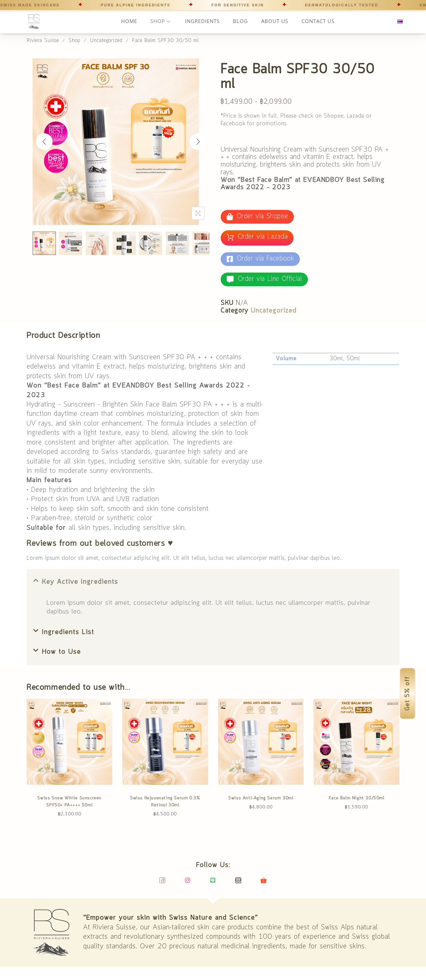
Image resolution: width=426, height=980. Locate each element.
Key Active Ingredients (80, 582)
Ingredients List (68, 632)
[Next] (198, 142)
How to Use (61, 652)
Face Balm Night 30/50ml (357, 798)
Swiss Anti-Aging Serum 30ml (261, 798)
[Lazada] (238, 883)
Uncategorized (274, 311)
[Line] (213, 883)
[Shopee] (264, 883)
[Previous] (44, 142)
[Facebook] (163, 883)
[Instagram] (188, 883)
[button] (213, 582)
